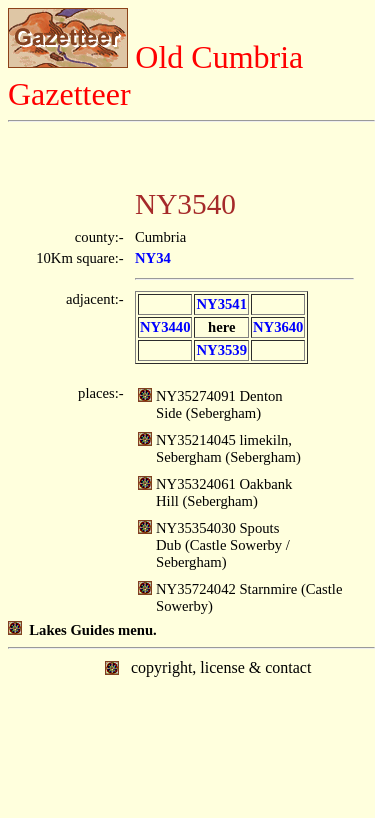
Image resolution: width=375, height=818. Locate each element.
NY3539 (221, 350)
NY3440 (165, 327)
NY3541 (221, 304)
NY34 (153, 258)
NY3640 (278, 327)
